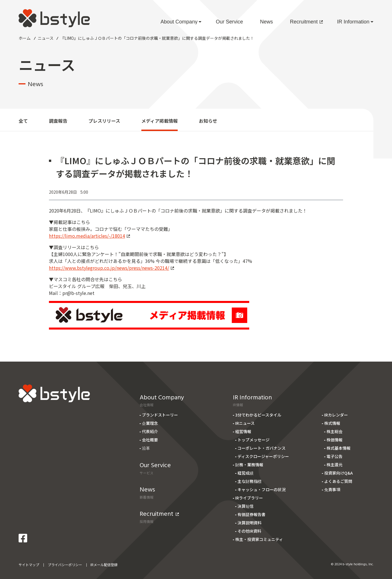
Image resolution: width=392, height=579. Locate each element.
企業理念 (150, 423)
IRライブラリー (249, 498)
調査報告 (58, 121)
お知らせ (208, 121)
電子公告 (334, 456)
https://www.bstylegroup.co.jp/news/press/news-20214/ (111, 268)
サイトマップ (29, 565)
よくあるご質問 (338, 481)
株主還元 (334, 465)
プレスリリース (104, 121)
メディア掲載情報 (160, 121)
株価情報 (334, 440)
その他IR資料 (249, 531)
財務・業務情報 (249, 465)
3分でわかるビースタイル (258, 415)
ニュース (46, 38)
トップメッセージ (254, 440)
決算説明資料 (250, 523)
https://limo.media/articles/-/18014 (89, 236)
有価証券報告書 (252, 514)
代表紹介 (150, 431)
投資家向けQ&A (338, 473)
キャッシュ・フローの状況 (262, 489)
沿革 (146, 448)
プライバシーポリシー (65, 565)
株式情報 (332, 423)
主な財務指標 (250, 481)
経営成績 (246, 473)
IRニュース (245, 423)
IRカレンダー (336, 415)
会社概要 (150, 440)
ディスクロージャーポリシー (263, 456)
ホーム (25, 38)
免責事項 (332, 489)
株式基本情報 (338, 448)
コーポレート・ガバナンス (262, 448)
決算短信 (246, 506)
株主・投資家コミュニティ (259, 539)
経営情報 (243, 431)
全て (23, 121)
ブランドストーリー (160, 415)
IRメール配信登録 (104, 565)
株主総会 (334, 431)
